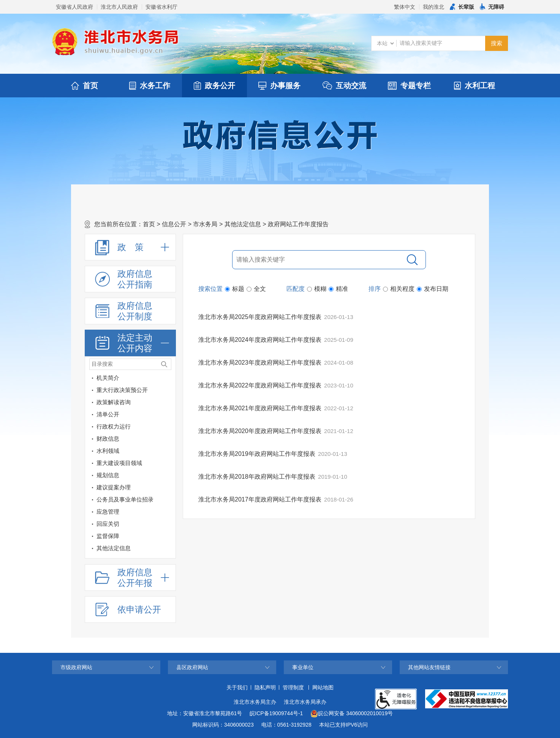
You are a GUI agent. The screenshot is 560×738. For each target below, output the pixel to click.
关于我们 (237, 687)
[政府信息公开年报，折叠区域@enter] (130, 578)
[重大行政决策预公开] (168, 391)
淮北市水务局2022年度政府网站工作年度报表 (260, 385)
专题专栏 (409, 86)
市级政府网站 (76, 667)
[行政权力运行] (168, 428)
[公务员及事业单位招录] (124, 500)
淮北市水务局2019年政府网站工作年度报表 (257, 454)
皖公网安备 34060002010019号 (352, 714)
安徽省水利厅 (161, 7)
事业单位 (303, 667)
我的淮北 (433, 7)
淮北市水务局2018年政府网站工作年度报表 (257, 477)
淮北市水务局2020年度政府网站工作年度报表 (260, 431)
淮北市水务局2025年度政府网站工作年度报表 (260, 317)
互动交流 (344, 86)
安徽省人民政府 (74, 7)
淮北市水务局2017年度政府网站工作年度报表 (260, 499)
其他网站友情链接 (429, 667)
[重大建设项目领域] (168, 464)
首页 (85, 86)
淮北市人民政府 (119, 7)
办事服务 (279, 86)
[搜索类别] (385, 43)
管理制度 (293, 687)
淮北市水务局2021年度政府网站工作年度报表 (260, 408)
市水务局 (205, 224)
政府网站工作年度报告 (298, 224)
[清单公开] (124, 414)
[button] (462, 7)
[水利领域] (168, 452)
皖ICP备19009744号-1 (276, 713)
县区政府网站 (192, 667)
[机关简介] (168, 379)
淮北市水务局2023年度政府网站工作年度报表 (260, 363)
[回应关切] (124, 524)
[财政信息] (168, 440)
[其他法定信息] (124, 548)
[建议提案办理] (168, 489)
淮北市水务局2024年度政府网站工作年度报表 (260, 340)
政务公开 (214, 86)
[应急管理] (124, 512)
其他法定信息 (243, 224)
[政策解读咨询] (168, 404)
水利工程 (475, 86)
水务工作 (150, 86)
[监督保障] (124, 536)
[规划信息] (124, 475)
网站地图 (323, 687)
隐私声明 (265, 687)
